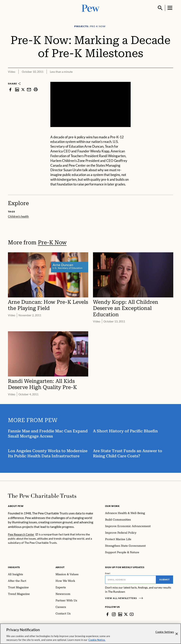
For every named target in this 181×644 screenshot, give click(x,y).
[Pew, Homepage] (91, 8)
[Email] (131, 580)
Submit (165, 580)
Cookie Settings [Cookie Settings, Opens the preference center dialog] (165, 632)
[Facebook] (107, 614)
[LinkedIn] (120, 614)
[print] (36, 89)
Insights (14, 567)
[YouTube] (132, 614)
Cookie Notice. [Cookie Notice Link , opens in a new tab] (97, 640)
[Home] (42, 496)
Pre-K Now (52, 242)
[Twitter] (126, 614)
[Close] (177, 634)
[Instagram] (114, 614)
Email (108, 573)
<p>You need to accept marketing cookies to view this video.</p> (90, 104)
